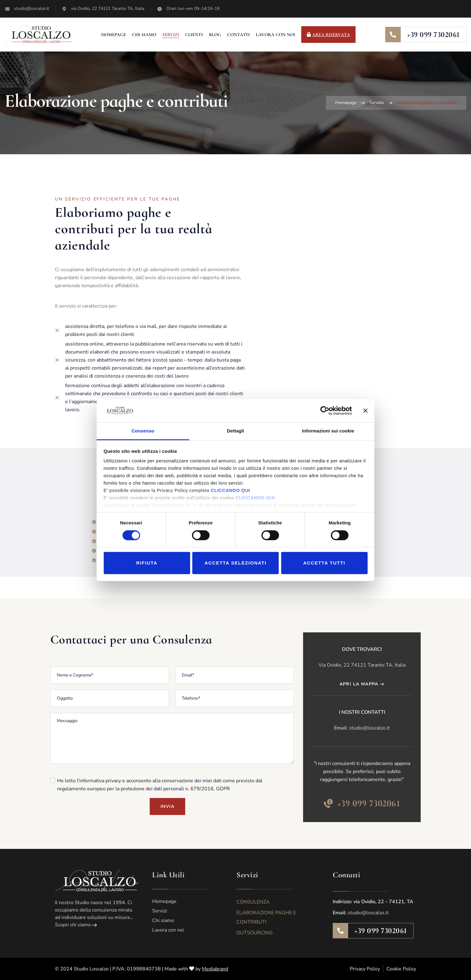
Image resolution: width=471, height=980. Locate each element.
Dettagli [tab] (235, 431)
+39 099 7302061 (433, 35)
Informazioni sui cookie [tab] (328, 431)
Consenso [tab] (143, 431)
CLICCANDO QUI (230, 491)
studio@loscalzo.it (369, 728)
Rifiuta (147, 563)
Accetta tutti (324, 563)
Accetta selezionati (236, 563)
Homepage (346, 103)
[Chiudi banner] (365, 411)
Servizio (377, 103)
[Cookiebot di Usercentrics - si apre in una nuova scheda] (325, 411)
